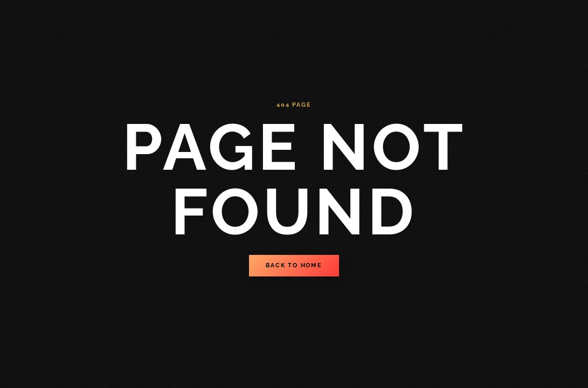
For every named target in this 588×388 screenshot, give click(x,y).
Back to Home (294, 265)
